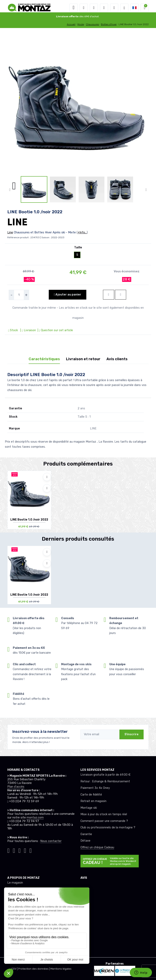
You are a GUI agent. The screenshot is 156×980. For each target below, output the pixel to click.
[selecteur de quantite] (19, 295)
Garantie (86, 834)
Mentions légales (61, 969)
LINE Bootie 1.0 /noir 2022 (29, 520)
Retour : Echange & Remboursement (105, 781)
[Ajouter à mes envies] (47, 477)
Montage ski (89, 808)
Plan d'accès (16, 787)
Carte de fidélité (91, 795)
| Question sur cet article (55, 330)
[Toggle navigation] (74, 8)
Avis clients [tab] (117, 359)
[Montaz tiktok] (8, 850)
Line (10, 232)
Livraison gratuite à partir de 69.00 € (105, 775)
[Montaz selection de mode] (124, 8)
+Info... (82, 232)
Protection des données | (34, 969)
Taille (78, 247)
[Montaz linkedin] (31, 850)
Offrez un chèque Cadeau (97, 847)
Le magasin (15, 883)
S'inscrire (132, 734)
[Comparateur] (114, 8)
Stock (13, 330)
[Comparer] (47, 488)
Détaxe (85, 841)
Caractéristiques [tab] (44, 359)
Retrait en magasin (93, 801)
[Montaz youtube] (25, 850)
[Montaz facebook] (20, 850)
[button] (84, 8)
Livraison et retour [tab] (83, 359)
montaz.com (35, 818)
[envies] (104, 8)
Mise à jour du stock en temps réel (104, 814)
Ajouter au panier (68, 295)
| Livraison (28, 330)
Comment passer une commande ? (104, 821)
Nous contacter (51, 841)
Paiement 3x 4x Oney (95, 788)
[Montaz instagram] (14, 850)
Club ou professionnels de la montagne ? (108, 827)
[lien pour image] (78, 103)
